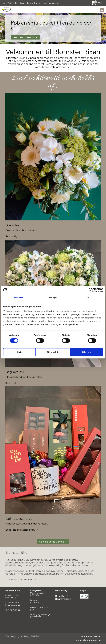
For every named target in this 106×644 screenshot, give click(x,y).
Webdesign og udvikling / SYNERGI (22, 636)
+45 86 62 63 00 (13, 603)
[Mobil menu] (102, 10)
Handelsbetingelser (91, 636)
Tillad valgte (53, 352)
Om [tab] (88, 297)
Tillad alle (87, 352)
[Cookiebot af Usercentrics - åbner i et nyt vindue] (91, 290)
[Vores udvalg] (53, 542)
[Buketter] (13, 236)
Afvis (19, 352)
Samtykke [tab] (18, 297)
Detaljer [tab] (53, 297)
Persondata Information (88, 640)
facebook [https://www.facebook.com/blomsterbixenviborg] (82, 596)
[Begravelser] (13, 383)
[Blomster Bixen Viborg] (7, 9)
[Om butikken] (21, 579)
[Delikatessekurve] (22, 530)
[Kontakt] (25, 37)
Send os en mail (13, 605)
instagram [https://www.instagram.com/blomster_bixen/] (86, 596)
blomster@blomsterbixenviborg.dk (40, 3)
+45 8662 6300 (10, 3)
